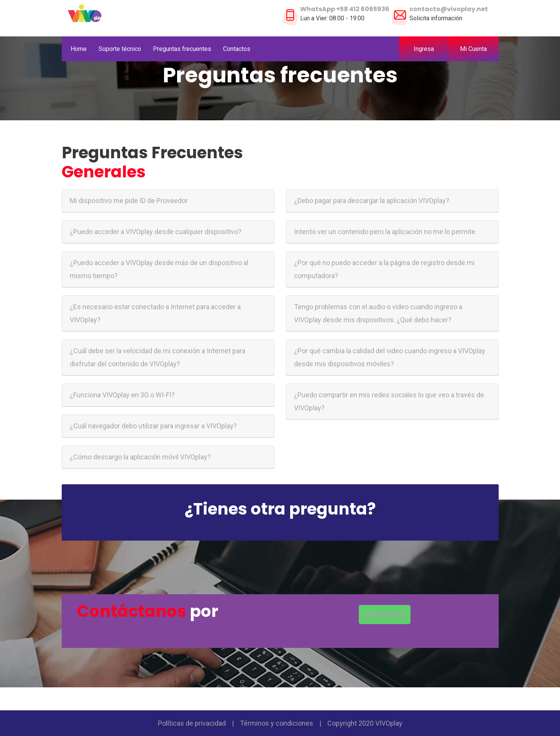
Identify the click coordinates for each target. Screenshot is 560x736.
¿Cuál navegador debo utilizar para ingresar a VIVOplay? (153, 426)
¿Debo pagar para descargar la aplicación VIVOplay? (372, 201)
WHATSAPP (385, 614)
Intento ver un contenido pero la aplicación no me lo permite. (385, 232)
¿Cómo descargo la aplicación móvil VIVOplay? (140, 457)
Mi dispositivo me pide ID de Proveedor (129, 201)
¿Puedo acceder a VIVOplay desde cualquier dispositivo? (156, 232)
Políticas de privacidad (192, 723)
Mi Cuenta (476, 49)
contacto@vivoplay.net (449, 9)
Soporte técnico (120, 49)
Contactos (237, 49)
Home (79, 49)
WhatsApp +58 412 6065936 (345, 9)
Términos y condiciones (277, 723)
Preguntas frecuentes (182, 49)
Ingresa (424, 49)
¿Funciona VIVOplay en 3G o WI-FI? (122, 395)
